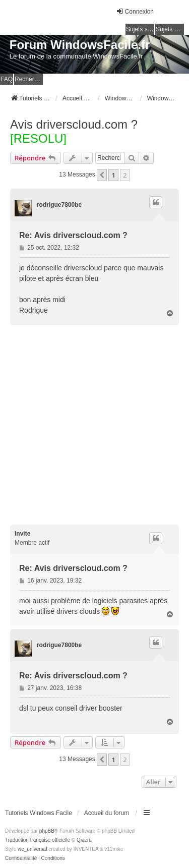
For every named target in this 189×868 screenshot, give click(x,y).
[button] (102, 175)
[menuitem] (21, 858)
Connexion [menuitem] (135, 11)
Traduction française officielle (38, 840)
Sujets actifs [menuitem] (170, 29)
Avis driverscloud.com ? (74, 124)
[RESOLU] (38, 138)
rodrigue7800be (59, 205)
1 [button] (113, 175)
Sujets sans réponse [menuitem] (140, 29)
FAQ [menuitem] (7, 79)
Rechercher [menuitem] (29, 79)
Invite (22, 534)
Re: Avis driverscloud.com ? (73, 235)
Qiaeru (84, 840)
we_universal (32, 849)
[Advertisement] (94, 425)
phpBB (47, 831)
